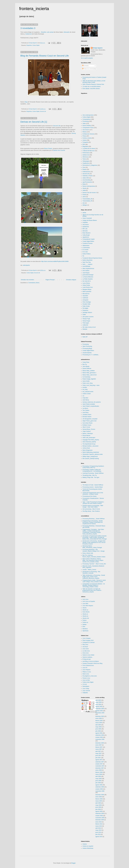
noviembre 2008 (100, 791)
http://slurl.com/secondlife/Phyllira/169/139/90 (55, 261)
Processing (86, 121)
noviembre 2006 (100, 739)
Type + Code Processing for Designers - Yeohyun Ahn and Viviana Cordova (94, 503)
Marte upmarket (87, 292)
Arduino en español (88, 846)
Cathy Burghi (86, 235)
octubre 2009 (99, 816)
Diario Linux (86, 674)
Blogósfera (29, 45)
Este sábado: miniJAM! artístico (91, 89)
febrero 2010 (99, 824)
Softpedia (85, 693)
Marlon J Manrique (88, 433)
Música (85, 132)
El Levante (86, 250)
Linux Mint (85, 604)
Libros (84, 197)
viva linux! (85, 647)
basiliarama (86, 227)
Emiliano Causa (87, 425)
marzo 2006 (99, 723)
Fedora (85, 620)
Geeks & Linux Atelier (88, 655)
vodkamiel (85, 325)
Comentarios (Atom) (34, 283)
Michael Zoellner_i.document (90, 446)
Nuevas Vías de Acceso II (90, 193)
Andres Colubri (87, 394)
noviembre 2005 (100, 713)
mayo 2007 (98, 753)
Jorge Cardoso (87, 431)
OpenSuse (86, 631)
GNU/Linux (86, 157)
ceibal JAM (86, 178)
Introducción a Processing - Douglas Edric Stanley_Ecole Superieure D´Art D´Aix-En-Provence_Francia (94, 542)
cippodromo (86, 237)
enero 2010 (99, 822)
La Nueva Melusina (88, 277)
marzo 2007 (99, 749)
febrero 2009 (99, 799)
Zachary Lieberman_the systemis (92, 402)
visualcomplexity (87, 353)
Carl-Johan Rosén (88, 423)
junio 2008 (98, 781)
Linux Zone (86, 649)
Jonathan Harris (87, 415)
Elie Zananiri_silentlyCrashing (91, 459)
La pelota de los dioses (89, 149)
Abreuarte (67, 32)
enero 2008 (99, 770)
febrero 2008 (99, 772)
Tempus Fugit (86, 319)
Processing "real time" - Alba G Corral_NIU (94, 564)
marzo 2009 (99, 801)
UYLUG (85, 684)
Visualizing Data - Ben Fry (90, 475)
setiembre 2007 (100, 762)
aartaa (84, 213)
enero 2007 (99, 745)
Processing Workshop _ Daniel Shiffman (94, 519)
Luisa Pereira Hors (88, 287)
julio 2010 (98, 834)
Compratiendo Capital (89, 239)
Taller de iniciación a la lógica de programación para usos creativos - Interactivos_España (92, 590)
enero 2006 (99, 718)
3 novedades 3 (28, 28)
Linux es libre (86, 680)
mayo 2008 (98, 779)
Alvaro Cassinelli (87, 218)
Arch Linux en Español (89, 601)
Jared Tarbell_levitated (89, 404)
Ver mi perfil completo (87, 58)
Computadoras (87, 119)
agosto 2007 (99, 760)
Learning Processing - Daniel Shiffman (93, 473)
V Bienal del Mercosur (89, 151)
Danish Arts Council (59, 150)
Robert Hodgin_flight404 (89, 379)
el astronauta (86, 248)
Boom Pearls (48, 148)
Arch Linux (86, 599)
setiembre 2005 (100, 709)
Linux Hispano (86, 670)
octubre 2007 (99, 764)
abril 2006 (98, 725)
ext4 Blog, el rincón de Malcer (91, 661)
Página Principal (50, 280)
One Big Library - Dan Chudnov (91, 511)
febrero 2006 (99, 721)
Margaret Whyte (87, 289)
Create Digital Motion (88, 241)
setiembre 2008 (100, 787)
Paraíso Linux (86, 678)
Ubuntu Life (86, 618)
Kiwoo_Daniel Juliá (88, 553)
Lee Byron (85, 408)
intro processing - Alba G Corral (91, 509)
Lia (83, 396)
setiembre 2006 (100, 735)
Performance (86, 153)
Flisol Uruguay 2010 (88, 640)
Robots (85, 169)
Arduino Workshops (88, 848)
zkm (84, 203)
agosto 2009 (99, 811)
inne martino (86, 271)
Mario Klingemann (88, 450)
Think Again (86, 323)
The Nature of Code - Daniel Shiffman (93, 485)
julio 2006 (98, 731)
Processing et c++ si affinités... (91, 355)
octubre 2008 (99, 789)
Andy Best (85, 398)
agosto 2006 (99, 733)
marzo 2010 (99, 826)
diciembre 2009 (100, 820)
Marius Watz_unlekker (89, 371)
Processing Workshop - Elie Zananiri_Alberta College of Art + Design (94, 550)
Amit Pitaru (86, 413)
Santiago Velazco (87, 312)
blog (26, 102)
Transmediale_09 (87, 201)
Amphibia (85, 222)
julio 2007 (98, 758)
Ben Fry (85, 364)
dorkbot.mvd (86, 155)
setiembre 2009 (100, 813)
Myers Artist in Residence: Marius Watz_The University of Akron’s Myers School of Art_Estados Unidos (93, 560)
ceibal (84, 190)
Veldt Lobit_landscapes (89, 438)
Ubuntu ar (85, 614)
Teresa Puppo (86, 321)
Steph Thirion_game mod (90, 421)
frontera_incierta (34, 9)
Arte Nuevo (86, 225)
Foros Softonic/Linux (88, 665)
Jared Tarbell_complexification (91, 406)
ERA (84, 144)
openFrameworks (87, 182)
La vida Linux (86, 651)
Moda (84, 184)
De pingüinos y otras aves (90, 676)
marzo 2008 (99, 774)
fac (83, 256)
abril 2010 (98, 828)
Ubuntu (85, 188)
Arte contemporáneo (88, 115)
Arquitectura (86, 163)
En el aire (85, 252)
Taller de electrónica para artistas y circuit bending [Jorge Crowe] (94, 82)
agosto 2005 (99, 707)
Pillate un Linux (87, 672)
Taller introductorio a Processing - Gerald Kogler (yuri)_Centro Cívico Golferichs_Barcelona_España (94, 577)
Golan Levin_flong (88, 383)
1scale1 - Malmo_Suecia (89, 570)
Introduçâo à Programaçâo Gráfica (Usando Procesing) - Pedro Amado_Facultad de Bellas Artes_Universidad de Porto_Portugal (95, 537)
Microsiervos (86, 294)
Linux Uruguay (87, 638)
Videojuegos (86, 161)
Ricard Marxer (86, 436)
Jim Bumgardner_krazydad (90, 419)
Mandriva (85, 629)
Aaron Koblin (86, 381)
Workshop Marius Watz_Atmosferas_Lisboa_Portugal (92, 547)
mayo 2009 (98, 805)
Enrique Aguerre (98, 48)
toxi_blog (85, 389)
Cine (84, 167)
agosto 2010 (99, 837)
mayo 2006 (98, 727)
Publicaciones (86, 172)
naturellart (85, 296)
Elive (84, 627)
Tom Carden (86, 410)
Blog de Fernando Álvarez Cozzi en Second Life (45, 56)
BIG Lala (85, 229)
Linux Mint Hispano (88, 606)
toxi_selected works (88, 392)
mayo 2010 (98, 830)
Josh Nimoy (86, 400)
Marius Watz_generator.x (89, 373)
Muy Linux (85, 645)
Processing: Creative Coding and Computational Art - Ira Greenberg (92, 470)
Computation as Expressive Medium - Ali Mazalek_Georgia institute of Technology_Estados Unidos (94, 585)
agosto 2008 (99, 785)
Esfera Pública (87, 254)
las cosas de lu (87, 281)
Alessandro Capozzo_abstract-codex (93, 454)
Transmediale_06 (87, 199)
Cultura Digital (36, 45)
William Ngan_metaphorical (90, 456)
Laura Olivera (86, 283)
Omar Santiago (87, 302)
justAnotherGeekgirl (88, 275)
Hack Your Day (87, 262)
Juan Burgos (86, 273)
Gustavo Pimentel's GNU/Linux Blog (92, 663)
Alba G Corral (86, 427)
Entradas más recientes (27, 280)
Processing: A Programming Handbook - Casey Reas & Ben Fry (94, 467)
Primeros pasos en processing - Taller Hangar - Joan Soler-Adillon (93, 506)
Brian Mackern (87, 233)
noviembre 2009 (100, 818)
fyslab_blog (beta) (87, 260)
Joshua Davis (86, 448)
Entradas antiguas (71, 280)
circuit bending (87, 180)
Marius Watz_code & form (90, 375)
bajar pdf (85, 337)
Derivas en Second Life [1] (34, 122)
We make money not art (89, 327)
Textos (84, 159)
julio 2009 (98, 809)
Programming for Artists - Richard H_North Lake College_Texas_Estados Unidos (94, 581)
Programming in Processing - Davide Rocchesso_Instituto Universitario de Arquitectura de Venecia (93, 522)
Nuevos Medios (87, 126)
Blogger (73, 863)
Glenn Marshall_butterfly (89, 442)
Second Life (43, 111)
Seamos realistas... (88, 657)
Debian (85, 625)
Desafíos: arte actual (47, 32)
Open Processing (87, 346)
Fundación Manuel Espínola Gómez (92, 258)
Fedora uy (85, 622)
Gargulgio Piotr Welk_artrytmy (91, 440)
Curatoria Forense (88, 243)
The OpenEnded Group (89, 444)
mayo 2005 (98, 702)
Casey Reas (86, 362)
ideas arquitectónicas (88, 269)
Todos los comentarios (89, 69)
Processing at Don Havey (90, 496)
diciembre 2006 (100, 743)
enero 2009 (99, 797)
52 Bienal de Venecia (88, 134)
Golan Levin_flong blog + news (91, 385)
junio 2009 (98, 807)
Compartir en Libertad (89, 642)
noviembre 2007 (100, 766)
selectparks (26, 265)
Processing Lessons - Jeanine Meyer (93, 487)
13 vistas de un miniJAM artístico (92, 87)
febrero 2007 (99, 747)
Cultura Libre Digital (88, 682)
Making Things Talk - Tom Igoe (91, 477)
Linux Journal (86, 691)
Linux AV (85, 668)
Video (84, 123)
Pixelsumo (85, 310)
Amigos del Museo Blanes (90, 220)
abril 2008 (98, 776)
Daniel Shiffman (87, 369)
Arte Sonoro (86, 130)
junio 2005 (98, 704)
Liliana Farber (86, 285)
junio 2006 (98, 729)
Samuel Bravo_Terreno (89, 429)
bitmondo (85, 231)
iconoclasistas (86, 266)
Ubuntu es (85, 616)
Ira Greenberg (86, 377)
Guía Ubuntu (86, 612)
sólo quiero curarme (88, 317)
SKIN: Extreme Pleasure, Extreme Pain (93, 84)
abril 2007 (98, 751)
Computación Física (88, 128)
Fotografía (85, 142)
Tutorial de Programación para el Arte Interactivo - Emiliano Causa (93, 493)
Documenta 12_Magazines (90, 165)
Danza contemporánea (89, 186)
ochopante (85, 300)
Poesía (84, 195)
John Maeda (86, 366)
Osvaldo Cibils (87, 304)
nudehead (85, 298)
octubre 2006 (99, 737)
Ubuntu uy (85, 610)
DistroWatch (86, 686)
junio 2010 (98, 832)
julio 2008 (98, 783)
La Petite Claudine (88, 279)
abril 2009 (98, 803)
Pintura (85, 136)
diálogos (85, 205)
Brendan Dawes (87, 417)
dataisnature (86, 246)
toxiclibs (85, 387)
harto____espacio (87, 264)
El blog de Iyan (87, 659)
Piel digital (85, 308)
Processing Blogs (87, 348)
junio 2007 (98, 755)
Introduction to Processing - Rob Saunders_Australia (91, 572)
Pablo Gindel (86, 306)
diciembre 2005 (100, 716)
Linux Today (86, 689)
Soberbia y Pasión (88, 176)
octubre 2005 (99, 711)
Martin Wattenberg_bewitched (91, 452)
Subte (84, 315)
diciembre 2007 (100, 768)
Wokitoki (85, 329)
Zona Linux (86, 653)
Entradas (85, 66)
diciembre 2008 (100, 795)
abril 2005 (98, 700)
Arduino (85, 140)
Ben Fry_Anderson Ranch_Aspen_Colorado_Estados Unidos (94, 556)
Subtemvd (29, 34)
